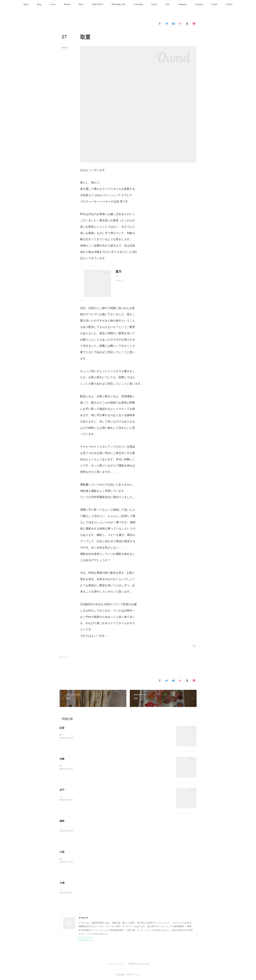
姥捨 (62, 821)
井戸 (62, 790)
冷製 (62, 759)
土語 (62, 852)
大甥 (62, 883)
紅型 (62, 728)
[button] (26, 4)
